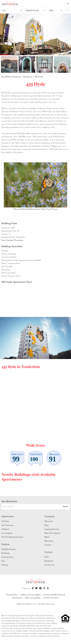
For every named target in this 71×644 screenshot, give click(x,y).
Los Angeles (7, 533)
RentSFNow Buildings (11, 77)
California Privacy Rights (31, 595)
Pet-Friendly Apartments (12, 537)
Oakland (5, 529)
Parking (5, 565)
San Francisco (7, 525)
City (4, 11)
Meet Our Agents (52, 533)
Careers (48, 545)
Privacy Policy (12, 595)
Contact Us (49, 565)
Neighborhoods (32, 11)
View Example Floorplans (12, 240)
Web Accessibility (33, 598)
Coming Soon (7, 557)
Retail (47, 537)
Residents (49, 561)
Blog (46, 525)
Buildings (5, 553)
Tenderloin (28, 77)
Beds (52, 11)
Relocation (49, 541)
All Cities (5, 521)
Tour (3, 561)
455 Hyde (39, 77)
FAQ (46, 557)
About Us (49, 521)
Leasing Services (52, 529)
